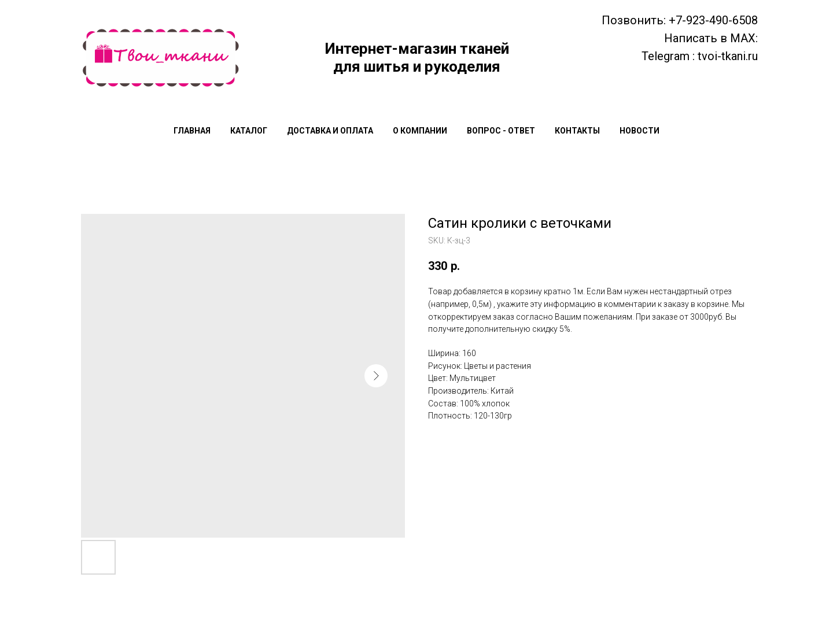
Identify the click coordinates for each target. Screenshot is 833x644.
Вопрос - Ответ (501, 131)
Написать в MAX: (711, 38)
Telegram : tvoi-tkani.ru (700, 56)
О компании (420, 131)
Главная (192, 131)
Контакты (577, 131)
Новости (640, 131)
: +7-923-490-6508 (711, 20)
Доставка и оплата (330, 131)
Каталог (249, 131)
